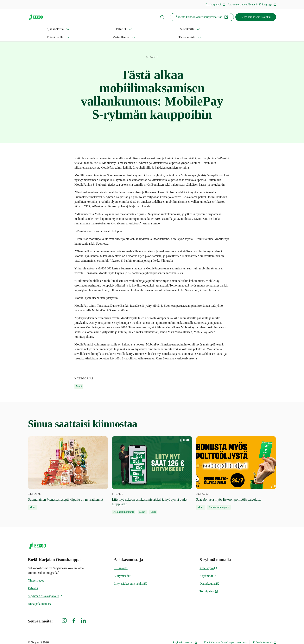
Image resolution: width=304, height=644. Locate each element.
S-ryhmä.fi (208, 568)
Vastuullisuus (140, 29)
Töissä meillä (112, 29)
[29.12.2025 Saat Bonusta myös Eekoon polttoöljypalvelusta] (236, 465)
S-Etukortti (85, 29)
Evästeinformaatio (265, 634)
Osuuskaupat (209, 575)
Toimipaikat (209, 583)
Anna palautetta (39, 596)
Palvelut (62, 29)
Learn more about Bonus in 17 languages (252, 5)
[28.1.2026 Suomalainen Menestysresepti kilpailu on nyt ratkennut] (68, 465)
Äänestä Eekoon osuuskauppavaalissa (202, 17)
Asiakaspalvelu (215, 5)
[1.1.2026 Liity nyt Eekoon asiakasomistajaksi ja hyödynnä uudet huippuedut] (152, 467)
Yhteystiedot (36, 572)
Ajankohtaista (37, 29)
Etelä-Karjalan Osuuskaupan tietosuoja (225, 634)
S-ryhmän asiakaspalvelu (45, 588)
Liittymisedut (122, 568)
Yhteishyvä (208, 560)
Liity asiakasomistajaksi (256, 17)
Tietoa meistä (169, 29)
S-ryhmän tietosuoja (185, 634)
